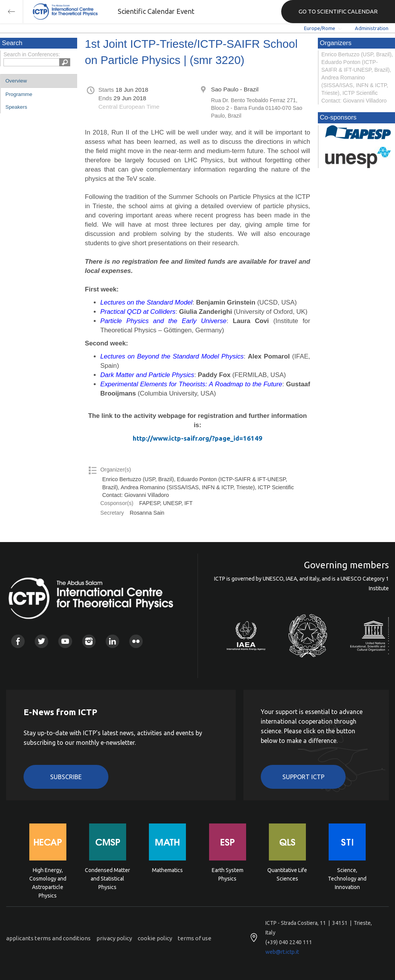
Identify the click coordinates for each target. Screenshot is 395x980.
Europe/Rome (320, 28)
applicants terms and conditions (48, 938)
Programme (19, 94)
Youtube (65, 641)
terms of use (195, 938)
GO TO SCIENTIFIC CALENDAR (338, 11)
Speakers (16, 107)
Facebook (18, 641)
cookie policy (155, 938)
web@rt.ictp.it (282, 952)
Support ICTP (303, 777)
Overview (16, 81)
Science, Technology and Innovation (347, 878)
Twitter (41, 641)
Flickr (136, 641)
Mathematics (167, 870)
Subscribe (66, 777)
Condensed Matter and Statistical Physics (107, 878)
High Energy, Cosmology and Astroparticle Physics (48, 878)
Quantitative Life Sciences (287, 874)
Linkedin (112, 641)
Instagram (89, 641)
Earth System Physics (228, 874)
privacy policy (114, 938)
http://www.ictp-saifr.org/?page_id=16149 (197, 438)
